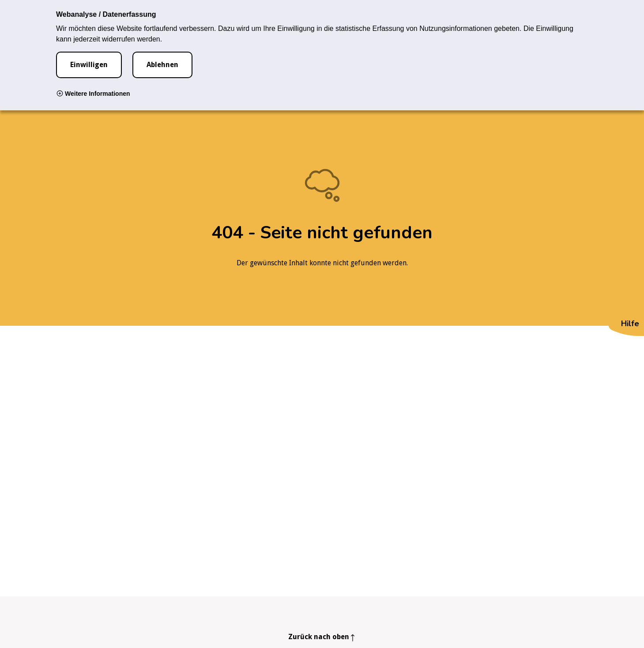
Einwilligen (89, 65)
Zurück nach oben (319, 637)
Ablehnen (162, 65)
